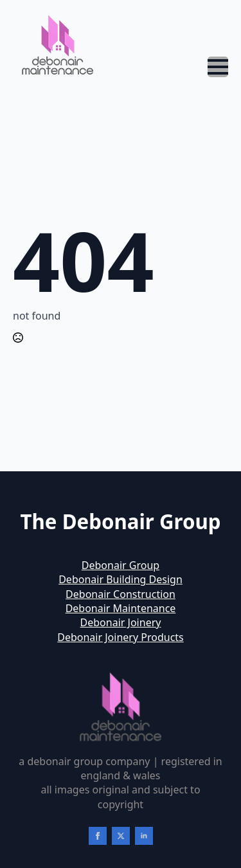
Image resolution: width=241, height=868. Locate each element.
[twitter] (121, 836)
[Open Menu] (218, 67)
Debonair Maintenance (121, 608)
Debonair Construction (121, 594)
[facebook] (98, 836)
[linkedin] (144, 836)
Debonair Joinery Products (121, 637)
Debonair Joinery (121, 622)
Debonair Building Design (121, 579)
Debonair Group (121, 565)
